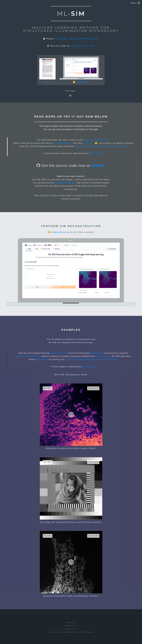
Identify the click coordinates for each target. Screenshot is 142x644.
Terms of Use (71, 626)
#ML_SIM (80, 146)
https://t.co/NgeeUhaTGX (27, 356)
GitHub (98, 166)
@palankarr (42, 359)
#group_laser (92, 146)
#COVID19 (89, 143)
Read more (71, 622)
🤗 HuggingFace (81, 82)
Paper (47, 82)
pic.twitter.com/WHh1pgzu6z (104, 359)
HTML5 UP (90, 632)
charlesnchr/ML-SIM (83, 46)
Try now (70, 91)
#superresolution (59, 353)
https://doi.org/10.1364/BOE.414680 (77, 39)
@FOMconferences (63, 143)
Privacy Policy (71, 629)
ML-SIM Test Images (65, 183)
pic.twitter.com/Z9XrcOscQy (113, 146)
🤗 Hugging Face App (59, 232)
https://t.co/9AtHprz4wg (77, 359)
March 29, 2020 (90, 367)
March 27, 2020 (97, 153)
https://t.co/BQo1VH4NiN (97, 140)
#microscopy (97, 353)
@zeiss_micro (102, 356)
